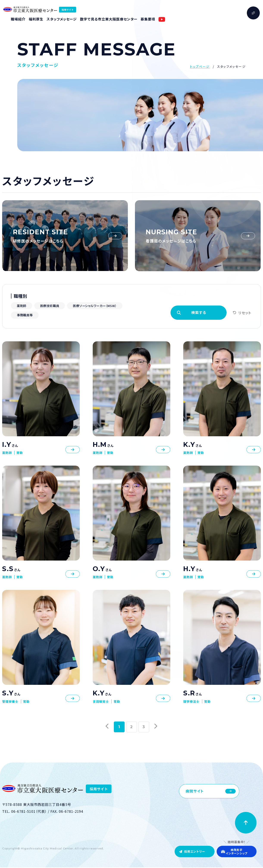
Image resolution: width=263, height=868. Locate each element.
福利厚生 (36, 19)
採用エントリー (187, 851)
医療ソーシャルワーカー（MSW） (41, 315)
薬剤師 (23, 306)
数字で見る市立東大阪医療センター (109, 19)
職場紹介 (18, 19)
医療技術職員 (53, 306)
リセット (245, 313)
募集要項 (148, 19)
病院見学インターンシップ (234, 851)
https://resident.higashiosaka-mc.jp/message (65, 236)
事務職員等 (88, 315)
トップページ (200, 66)
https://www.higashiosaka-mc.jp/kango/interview (198, 236)
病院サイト (195, 792)
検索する (198, 313)
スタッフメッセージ (62, 19)
